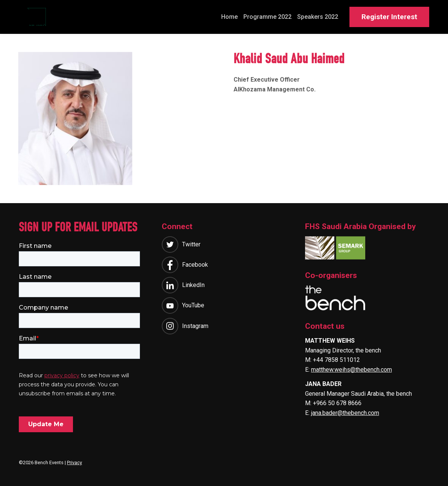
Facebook (195, 267)
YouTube (193, 307)
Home (229, 17)
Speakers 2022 (318, 17)
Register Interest (389, 17)
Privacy (74, 462)
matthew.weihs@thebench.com (352, 371)
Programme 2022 (267, 17)
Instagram (195, 328)
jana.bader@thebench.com (345, 415)
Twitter (191, 246)
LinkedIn (193, 287)
